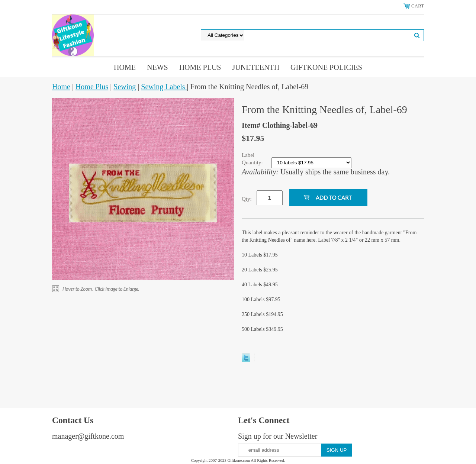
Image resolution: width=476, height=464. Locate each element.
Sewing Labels (164, 87)
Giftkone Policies (326, 67)
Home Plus (200, 67)
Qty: (247, 199)
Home (125, 67)
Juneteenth (256, 67)
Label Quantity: (253, 159)
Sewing (125, 87)
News (157, 67)
